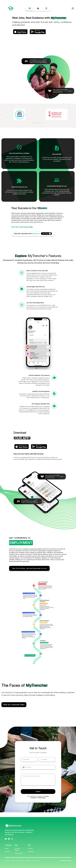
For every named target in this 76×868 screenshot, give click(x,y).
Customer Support (17, 849)
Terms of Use (19, 853)
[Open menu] (73, 8)
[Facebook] (6, 839)
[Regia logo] (19, 114)
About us (7, 861)
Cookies (28, 861)
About (7, 848)
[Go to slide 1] (34, 123)
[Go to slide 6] (41, 123)
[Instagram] (12, 839)
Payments (31, 851)
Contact (13, 861)
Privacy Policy (42, 798)
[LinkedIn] (9, 839)
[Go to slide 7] (42, 123)
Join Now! (46, 234)
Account (30, 848)
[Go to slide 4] (38, 123)
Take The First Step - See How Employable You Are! (29, 568)
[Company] (38, 8)
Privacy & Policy (20, 861)
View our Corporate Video (14, 705)
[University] (46, 8)
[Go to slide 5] (39, 123)
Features (7, 851)
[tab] (37, 368)
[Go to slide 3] (37, 123)
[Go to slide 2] (35, 123)
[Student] (30, 8)
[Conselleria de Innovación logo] (57, 114)
